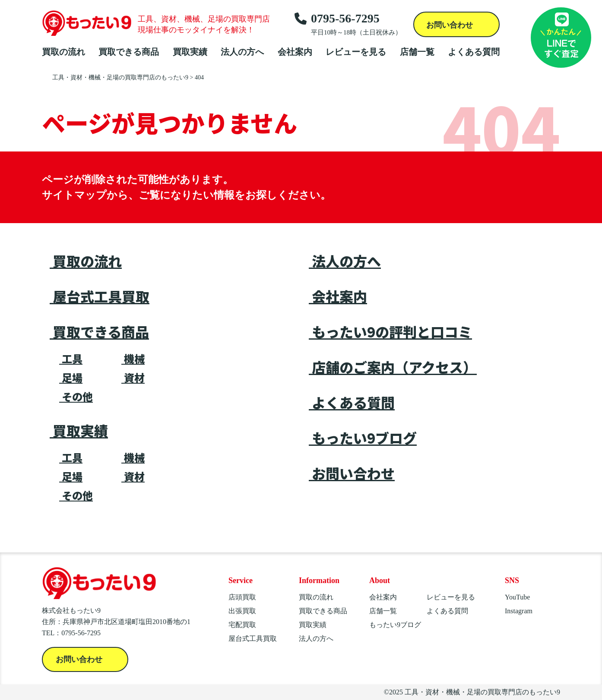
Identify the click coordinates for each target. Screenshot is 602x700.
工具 (71, 359)
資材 (133, 378)
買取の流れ (63, 52)
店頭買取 (242, 597)
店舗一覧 (417, 52)
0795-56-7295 (348, 24)
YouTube (517, 597)
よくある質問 (474, 52)
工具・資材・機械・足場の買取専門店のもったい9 (482, 692)
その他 (76, 397)
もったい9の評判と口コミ (390, 331)
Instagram (519, 611)
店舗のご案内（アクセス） (393, 367)
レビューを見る (356, 52)
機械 (133, 359)
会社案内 (295, 52)
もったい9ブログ (363, 438)
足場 (71, 378)
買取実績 (190, 52)
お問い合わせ (451, 25)
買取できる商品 (129, 52)
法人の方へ (242, 52)
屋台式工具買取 (100, 296)
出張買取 (242, 611)
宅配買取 (242, 625)
